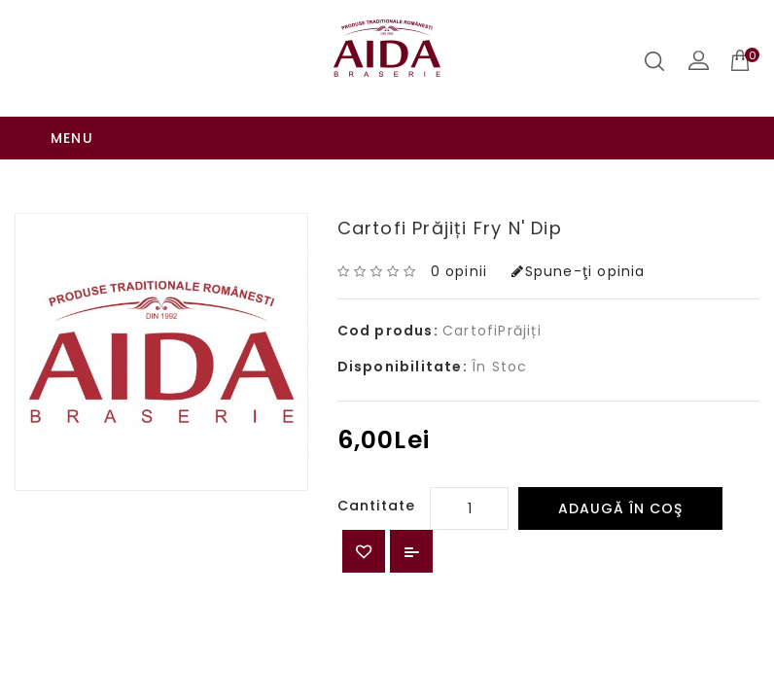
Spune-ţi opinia (578, 228)
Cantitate (377, 463)
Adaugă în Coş (620, 466)
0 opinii (459, 228)
